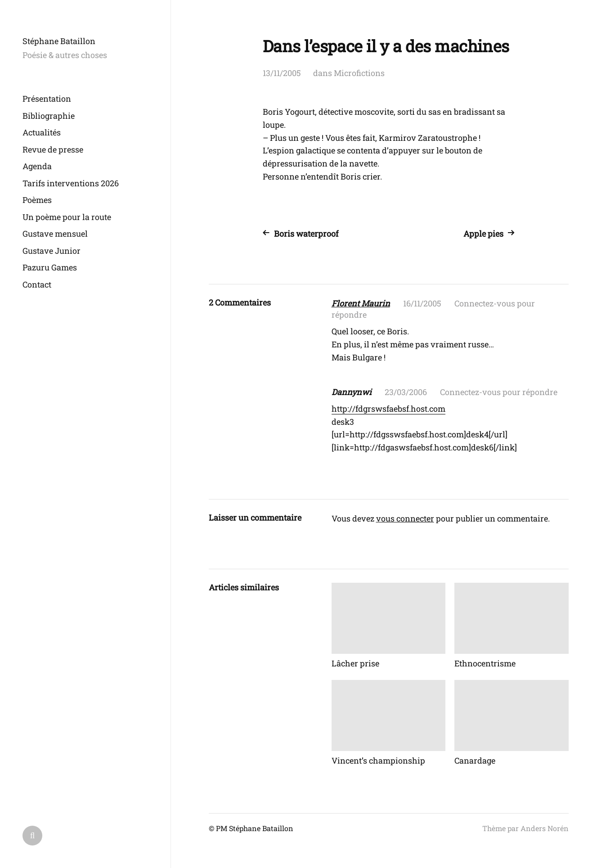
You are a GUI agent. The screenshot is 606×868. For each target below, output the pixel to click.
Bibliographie (49, 116)
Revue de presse (53, 149)
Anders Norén (545, 828)
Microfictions (359, 73)
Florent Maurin (361, 303)
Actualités (42, 132)
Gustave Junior (52, 251)
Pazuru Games (50, 267)
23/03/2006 (406, 392)
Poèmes (37, 200)
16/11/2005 (422, 303)
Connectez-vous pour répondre (499, 392)
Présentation (47, 99)
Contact (37, 284)
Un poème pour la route (67, 217)
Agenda (37, 166)
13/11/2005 (282, 73)
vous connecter (405, 518)
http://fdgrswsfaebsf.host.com (388, 409)
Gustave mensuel (55, 234)
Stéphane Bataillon (59, 41)
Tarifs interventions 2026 (71, 183)
